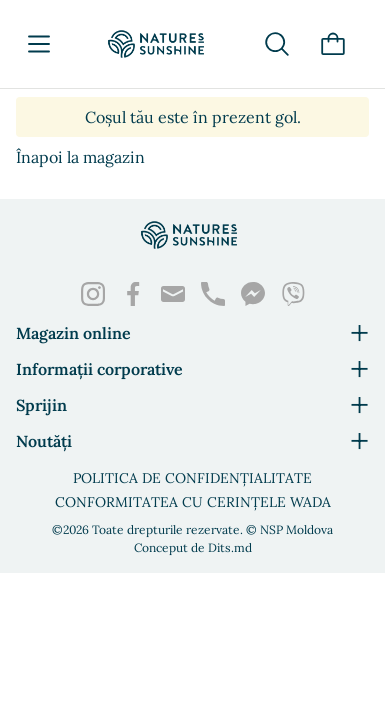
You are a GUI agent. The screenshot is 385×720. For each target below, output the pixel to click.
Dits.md (230, 547)
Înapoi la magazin (80, 157)
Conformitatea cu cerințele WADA (193, 502)
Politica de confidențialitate (192, 478)
